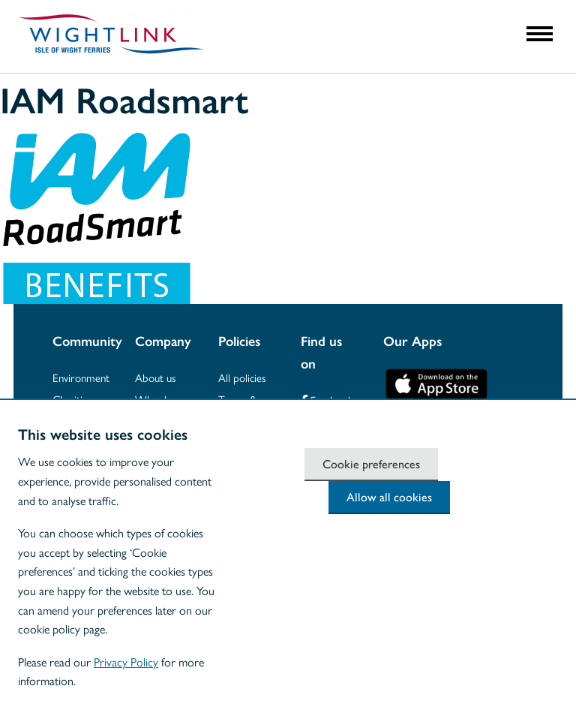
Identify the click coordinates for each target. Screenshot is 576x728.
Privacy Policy (126, 662)
